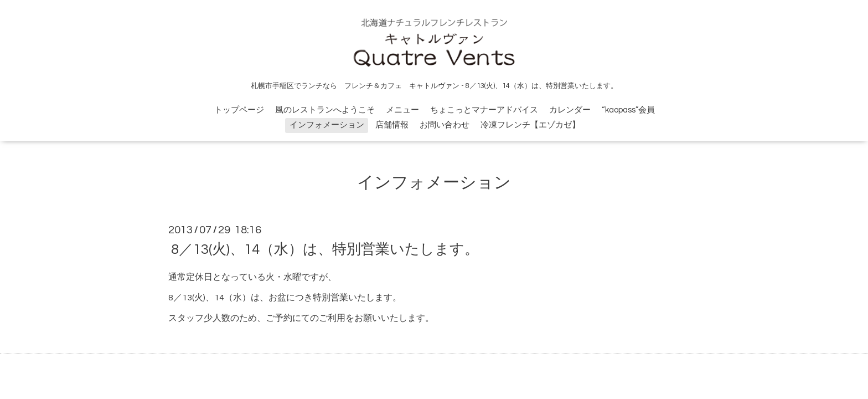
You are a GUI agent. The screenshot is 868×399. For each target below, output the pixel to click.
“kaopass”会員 (628, 110)
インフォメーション (327, 125)
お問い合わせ (445, 125)
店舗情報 (392, 125)
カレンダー (570, 110)
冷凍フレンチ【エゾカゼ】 (530, 125)
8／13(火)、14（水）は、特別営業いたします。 (325, 249)
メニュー (402, 110)
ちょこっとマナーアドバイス (484, 110)
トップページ (239, 110)
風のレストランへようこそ (325, 110)
